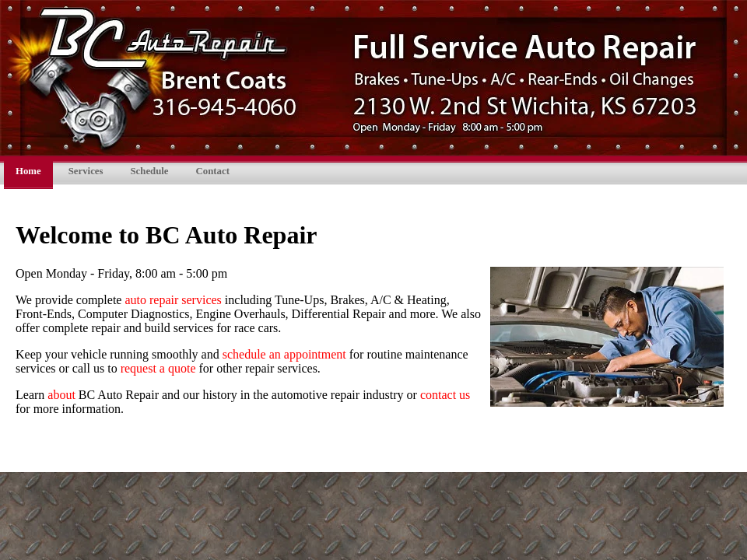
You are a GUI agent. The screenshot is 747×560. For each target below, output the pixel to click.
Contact (213, 171)
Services (86, 171)
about (61, 395)
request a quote (158, 368)
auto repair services (173, 300)
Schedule (149, 171)
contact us (445, 395)
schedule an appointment (284, 354)
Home (28, 171)
